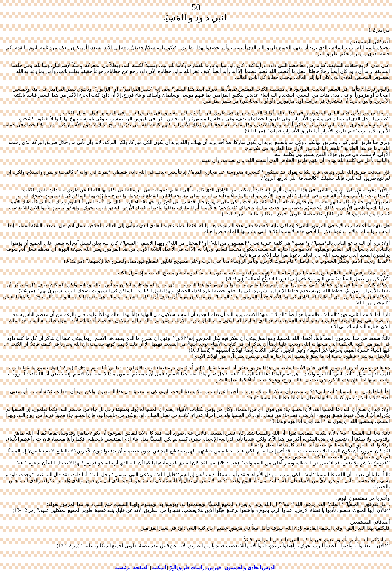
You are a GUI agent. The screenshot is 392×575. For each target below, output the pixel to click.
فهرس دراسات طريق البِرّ (195, 568)
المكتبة (159, 568)
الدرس (250, 568)
